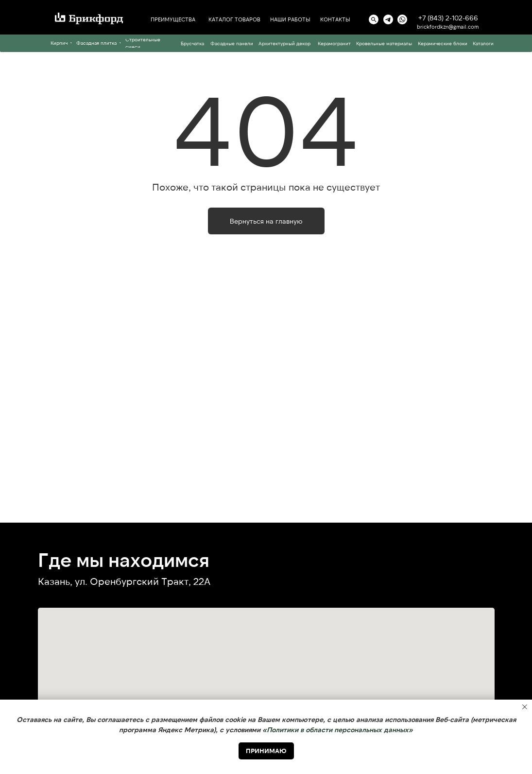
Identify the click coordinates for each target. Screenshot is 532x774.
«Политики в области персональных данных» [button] (338, 730)
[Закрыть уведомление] (525, 707)
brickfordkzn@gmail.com (448, 26)
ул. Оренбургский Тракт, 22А (143, 581)
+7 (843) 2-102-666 (448, 18)
